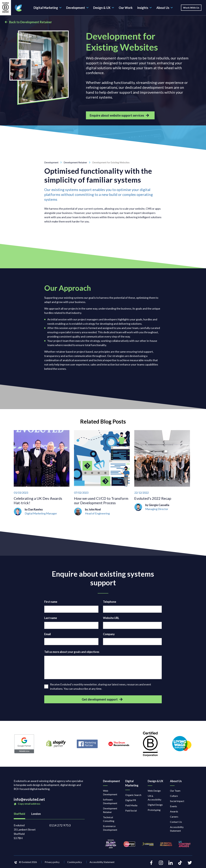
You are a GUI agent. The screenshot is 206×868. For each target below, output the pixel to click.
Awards (174, 811)
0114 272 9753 (60, 825)
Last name (51, 618)
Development (77, 8)
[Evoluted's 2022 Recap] (162, 473)
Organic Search (133, 795)
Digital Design (155, 805)
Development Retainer (78, 162)
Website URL (111, 618)
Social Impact (177, 801)
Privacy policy (52, 862)
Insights (145, 8)
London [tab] (36, 814)
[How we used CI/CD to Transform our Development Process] (102, 473)
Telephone (110, 602)
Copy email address (27, 804)
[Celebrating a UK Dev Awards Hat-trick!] (42, 473)
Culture (174, 796)
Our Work (126, 8)
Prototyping (154, 810)
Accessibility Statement (177, 829)
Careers (174, 817)
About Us (165, 8)
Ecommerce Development (110, 828)
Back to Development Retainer (28, 22)
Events (173, 806)
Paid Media (131, 805)
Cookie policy (75, 862)
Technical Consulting (109, 819)
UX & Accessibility (154, 798)
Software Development (110, 801)
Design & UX (104, 8)
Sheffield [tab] (19, 814)
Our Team (175, 791)
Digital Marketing (48, 8)
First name (51, 602)
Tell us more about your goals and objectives (72, 652)
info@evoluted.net (29, 799)
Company (109, 634)
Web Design (154, 791)
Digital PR (131, 800)
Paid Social (131, 810)
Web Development (110, 792)
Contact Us (176, 822)
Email (48, 634)
